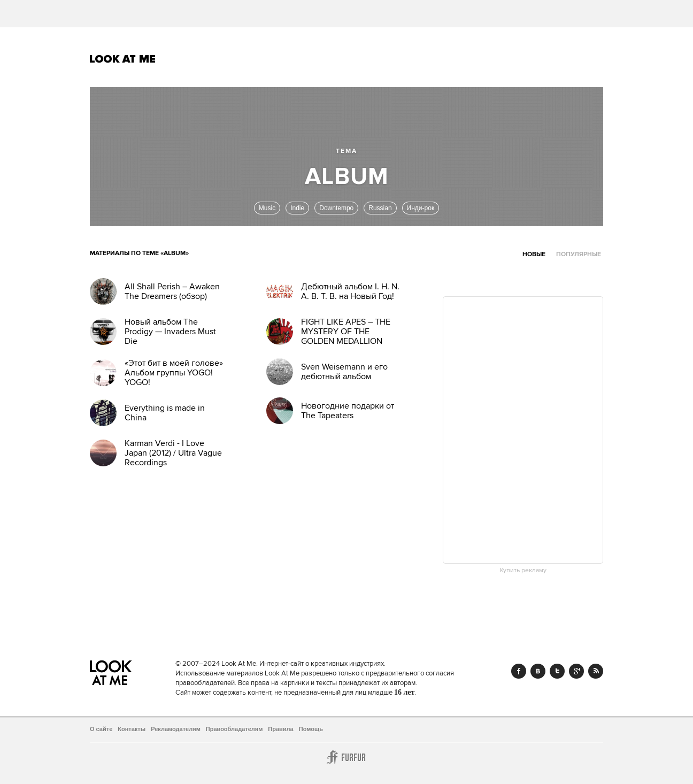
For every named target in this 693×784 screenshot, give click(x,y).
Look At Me (123, 59)
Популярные (579, 254)
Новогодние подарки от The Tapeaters (348, 411)
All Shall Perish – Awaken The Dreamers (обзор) (172, 291)
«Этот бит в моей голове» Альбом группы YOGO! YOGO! (174, 373)
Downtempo (336, 208)
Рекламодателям (176, 729)
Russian (380, 208)
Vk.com (538, 671)
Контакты (132, 729)
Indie (297, 208)
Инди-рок (421, 208)
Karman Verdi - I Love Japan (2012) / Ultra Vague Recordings (173, 453)
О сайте (101, 729)
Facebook (519, 671)
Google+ (576, 671)
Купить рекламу (523, 571)
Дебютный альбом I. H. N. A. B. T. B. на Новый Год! (350, 291)
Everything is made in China (165, 413)
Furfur (346, 757)
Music (267, 208)
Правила (280, 729)
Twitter (557, 671)
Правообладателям (234, 729)
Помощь (311, 729)
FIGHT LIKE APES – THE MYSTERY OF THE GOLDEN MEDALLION (346, 332)
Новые (534, 254)
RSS (596, 671)
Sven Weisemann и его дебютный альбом (344, 372)
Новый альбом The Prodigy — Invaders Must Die (170, 332)
